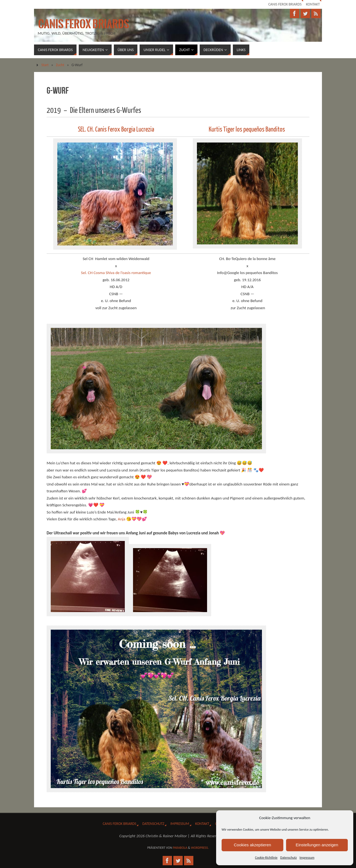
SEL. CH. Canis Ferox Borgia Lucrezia (116, 129)
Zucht (60, 65)
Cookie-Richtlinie (266, 858)
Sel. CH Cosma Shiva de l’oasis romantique (116, 273)
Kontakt (313, 4)
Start (45, 65)
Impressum (307, 858)
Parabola (180, 848)
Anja (122, 519)
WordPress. (200, 848)
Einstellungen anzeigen (317, 845)
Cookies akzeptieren (253, 845)
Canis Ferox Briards (285, 4)
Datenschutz (289, 858)
